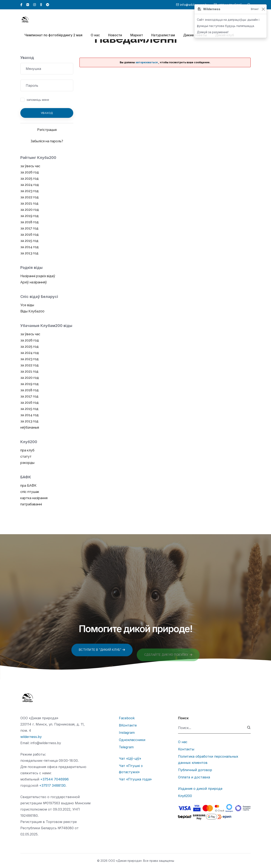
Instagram (127, 733)
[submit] (249, 728)
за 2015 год (29, 241)
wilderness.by (31, 737)
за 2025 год (29, 179)
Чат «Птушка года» (135, 779)
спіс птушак (30, 492)
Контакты (186, 749)
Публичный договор (195, 770)
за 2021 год (29, 203)
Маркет (137, 35)
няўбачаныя (30, 427)
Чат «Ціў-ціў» (130, 758)
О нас (95, 35)
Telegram (126, 747)
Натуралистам (163, 35)
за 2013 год (29, 253)
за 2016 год (29, 235)
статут (26, 457)
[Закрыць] (263, 9)
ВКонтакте (128, 725)
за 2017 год (29, 228)
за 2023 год (29, 191)
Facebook (127, 718)
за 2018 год (29, 222)
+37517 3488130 (52, 785)
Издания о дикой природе (200, 789)
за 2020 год (30, 210)
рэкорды (27, 463)
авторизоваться (147, 62)
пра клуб (27, 450)
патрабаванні (31, 504)
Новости (115, 35)
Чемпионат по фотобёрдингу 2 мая (53, 35)
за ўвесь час (30, 166)
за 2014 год (29, 247)
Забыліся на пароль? (47, 141)
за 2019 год (29, 216)
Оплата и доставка (194, 777)
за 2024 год (30, 185)
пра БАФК (28, 486)
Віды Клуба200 (32, 311)
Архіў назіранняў (34, 282)
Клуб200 (185, 796)
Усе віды (27, 305)
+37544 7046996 (54, 779)
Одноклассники (132, 740)
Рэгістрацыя (47, 130)
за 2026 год (30, 172)
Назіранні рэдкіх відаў (38, 276)
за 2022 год (29, 197)
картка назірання (34, 498)
